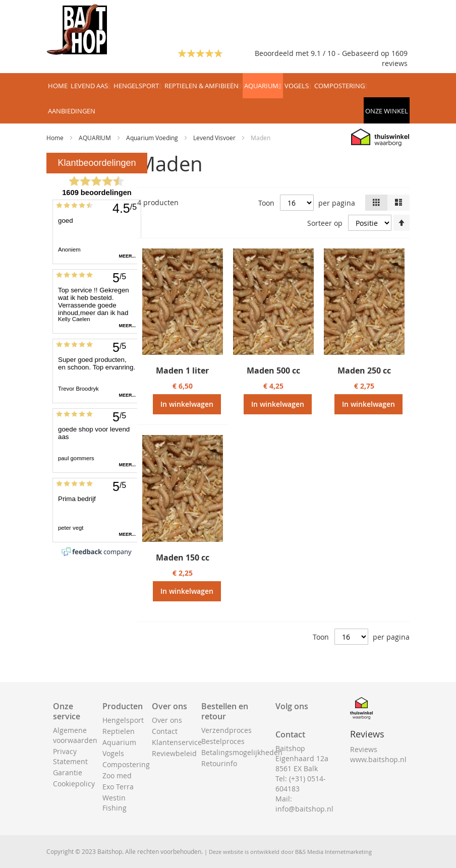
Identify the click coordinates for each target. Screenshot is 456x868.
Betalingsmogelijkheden (242, 752)
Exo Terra (118, 787)
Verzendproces (226, 730)
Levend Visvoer (215, 138)
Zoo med (117, 776)
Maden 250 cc (364, 370)
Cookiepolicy (74, 784)
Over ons (167, 720)
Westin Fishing (115, 803)
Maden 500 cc (273, 370)
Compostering (126, 764)
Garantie (68, 772)
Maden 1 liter (182, 370)
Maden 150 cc (183, 557)
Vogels (113, 753)
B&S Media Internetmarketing (333, 852)
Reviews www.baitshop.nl (378, 754)
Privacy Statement (70, 756)
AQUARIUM (96, 138)
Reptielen (119, 731)
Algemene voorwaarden (75, 735)
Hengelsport (123, 720)
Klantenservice (177, 742)
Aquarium (119, 742)
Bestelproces (223, 741)
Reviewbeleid (174, 753)
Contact (165, 731)
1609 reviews (395, 58)
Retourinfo (219, 763)
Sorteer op (325, 223)
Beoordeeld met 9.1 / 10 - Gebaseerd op (323, 53)
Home (56, 138)
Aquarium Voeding (153, 138)
